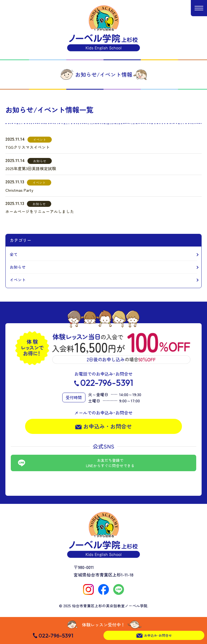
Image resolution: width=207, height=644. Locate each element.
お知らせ (18, 267)
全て (14, 254)
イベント (18, 280)
